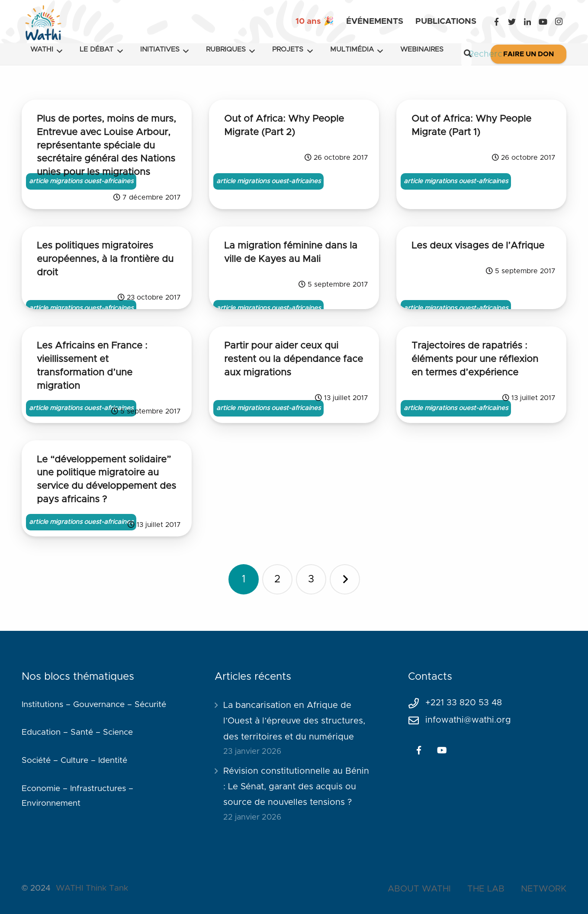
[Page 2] (277, 579)
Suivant (345, 579)
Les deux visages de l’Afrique (478, 246)
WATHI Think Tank (92, 888)
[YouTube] (543, 22)
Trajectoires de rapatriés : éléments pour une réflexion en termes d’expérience (475, 359)
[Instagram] (559, 22)
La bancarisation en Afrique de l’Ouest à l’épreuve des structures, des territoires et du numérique (294, 721)
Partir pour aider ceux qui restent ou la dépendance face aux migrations (294, 359)
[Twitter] (512, 22)
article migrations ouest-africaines (81, 181)
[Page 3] (311, 579)
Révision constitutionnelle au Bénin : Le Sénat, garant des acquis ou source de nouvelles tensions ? (296, 787)
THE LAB (486, 889)
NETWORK (544, 889)
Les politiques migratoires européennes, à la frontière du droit (105, 259)
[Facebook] (496, 22)
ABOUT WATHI (419, 889)
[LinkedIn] (527, 22)
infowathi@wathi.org (468, 720)
